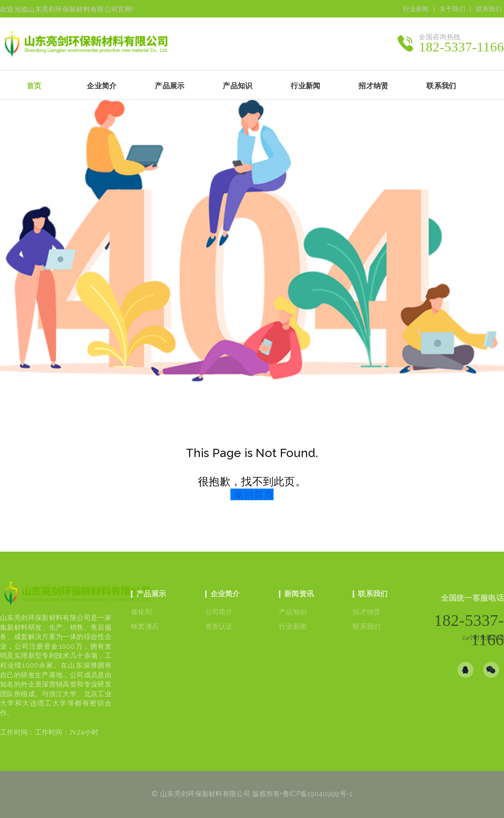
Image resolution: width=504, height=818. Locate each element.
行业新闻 (416, 9)
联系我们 (489, 9)
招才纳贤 (366, 612)
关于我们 (452, 9)
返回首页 (254, 494)
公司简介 (219, 612)
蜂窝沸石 (145, 626)
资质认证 (219, 626)
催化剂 (141, 612)
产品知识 (293, 612)
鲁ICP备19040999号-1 (318, 794)
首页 (34, 86)
